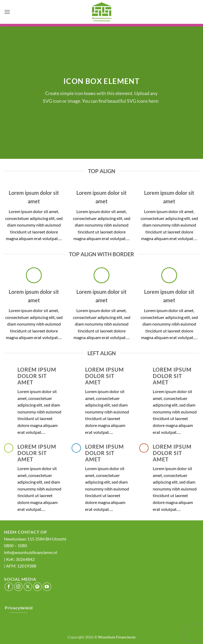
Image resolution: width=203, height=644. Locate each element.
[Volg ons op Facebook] (9, 587)
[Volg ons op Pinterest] (37, 587)
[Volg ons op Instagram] (18, 587)
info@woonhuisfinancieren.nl (31, 552)
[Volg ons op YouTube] (47, 587)
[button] (7, 12)
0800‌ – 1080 (15, 545)
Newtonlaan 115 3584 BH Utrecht (35, 539)
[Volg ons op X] (28, 587)
